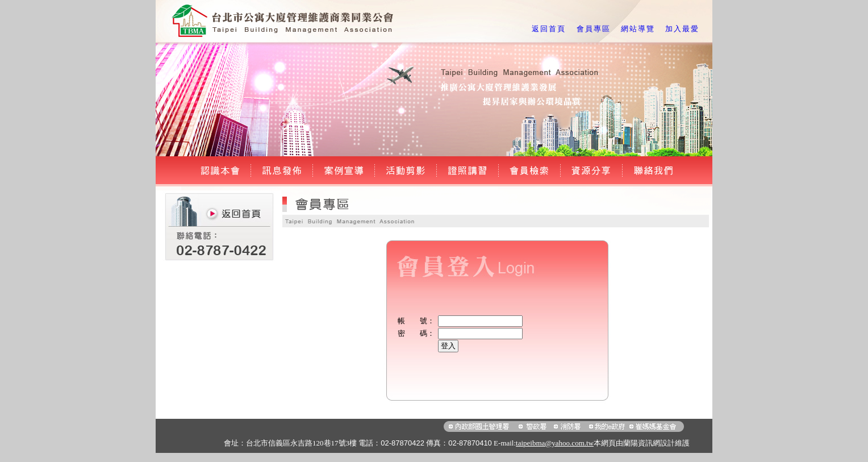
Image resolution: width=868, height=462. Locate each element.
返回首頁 (549, 29)
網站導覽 (638, 29)
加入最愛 (682, 29)
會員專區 (594, 29)
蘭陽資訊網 (642, 443)
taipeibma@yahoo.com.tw (555, 443)
